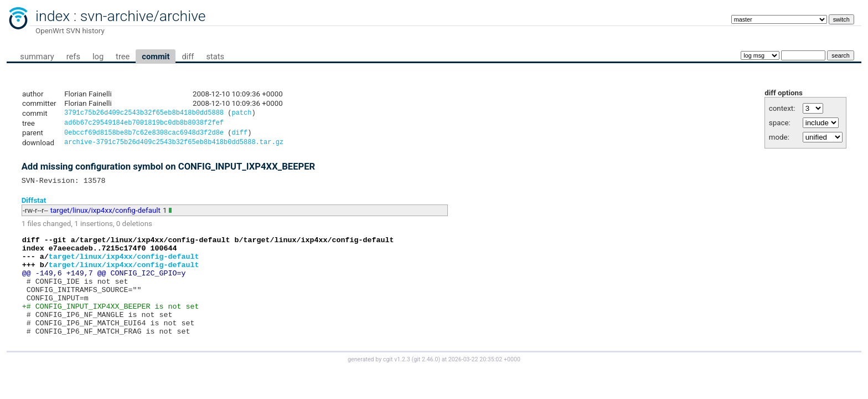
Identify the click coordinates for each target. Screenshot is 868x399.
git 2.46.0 (426, 384)
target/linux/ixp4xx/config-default (105, 216)
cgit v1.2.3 (397, 384)
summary (37, 57)
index (53, 16)
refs (73, 57)
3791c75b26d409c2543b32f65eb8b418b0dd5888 (144, 114)
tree (123, 57)
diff (188, 57)
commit (156, 57)
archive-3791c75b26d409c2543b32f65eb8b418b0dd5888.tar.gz (174, 146)
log (98, 57)
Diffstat (34, 205)
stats (215, 57)
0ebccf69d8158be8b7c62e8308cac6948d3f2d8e (144, 135)
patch (241, 114)
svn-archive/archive (143, 16)
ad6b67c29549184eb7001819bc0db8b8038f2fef (144, 124)
